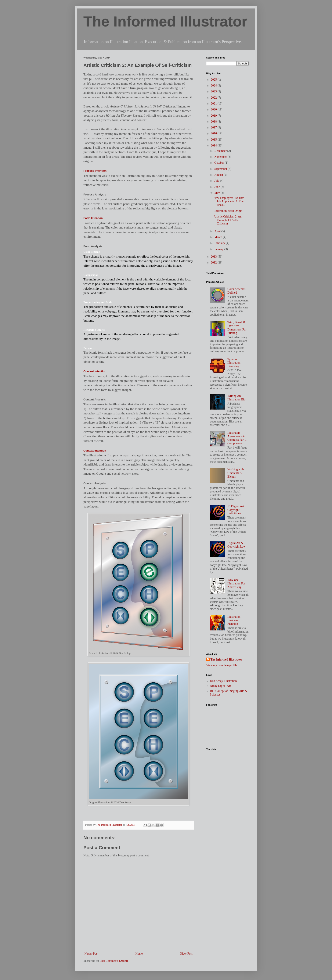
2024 (214, 86)
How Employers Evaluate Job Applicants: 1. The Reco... (229, 201)
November (221, 157)
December (221, 151)
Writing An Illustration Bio (236, 398)
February (220, 243)
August (219, 175)
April (218, 231)
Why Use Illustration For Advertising (236, 583)
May (217, 193)
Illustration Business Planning (234, 620)
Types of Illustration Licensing (234, 363)
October (219, 163)
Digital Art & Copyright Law (236, 545)
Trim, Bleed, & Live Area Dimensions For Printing (237, 328)
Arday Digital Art (221, 686)
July (217, 181)
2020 (214, 109)
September (221, 169)
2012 (214, 263)
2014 (214, 146)
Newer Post (91, 954)
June (217, 187)
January (219, 249)
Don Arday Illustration (223, 681)
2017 (214, 128)
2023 (214, 91)
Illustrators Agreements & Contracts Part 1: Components (237, 438)
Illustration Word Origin (228, 211)
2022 (214, 98)
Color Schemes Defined (236, 291)
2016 (214, 133)
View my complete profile (222, 665)
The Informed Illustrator (165, 22)
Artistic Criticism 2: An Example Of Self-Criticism (228, 220)
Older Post (186, 954)
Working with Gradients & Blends (236, 473)
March (219, 237)
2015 (214, 140)
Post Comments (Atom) (114, 961)
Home (139, 954)
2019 (214, 116)
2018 (214, 122)
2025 (214, 80)
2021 (214, 104)
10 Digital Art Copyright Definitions (236, 510)
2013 (214, 257)
